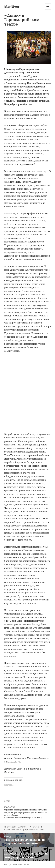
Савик (42, 829)
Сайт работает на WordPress (17, 864)
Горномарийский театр (14, 829)
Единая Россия (32, 829)
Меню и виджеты (48, 9)
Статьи (36, 827)
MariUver (12, 6)
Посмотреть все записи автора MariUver (22, 818)
